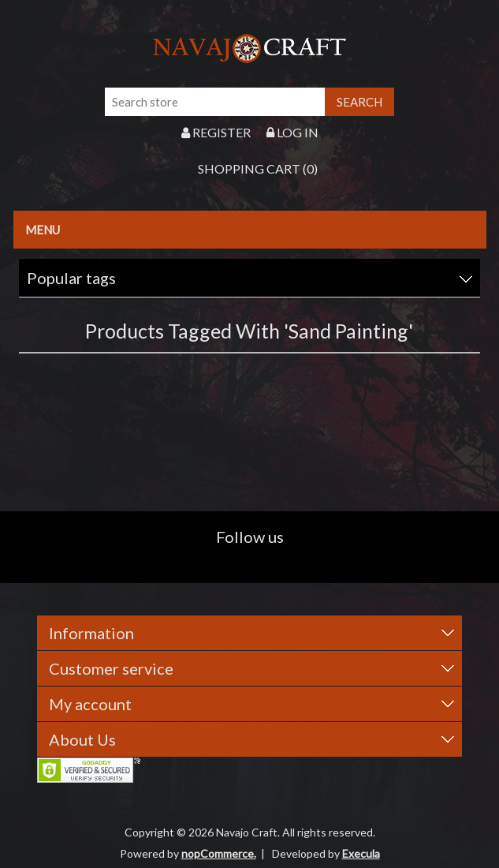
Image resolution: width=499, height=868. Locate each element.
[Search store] (215, 102)
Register (216, 132)
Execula (361, 853)
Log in (292, 132)
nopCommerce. (219, 853)
